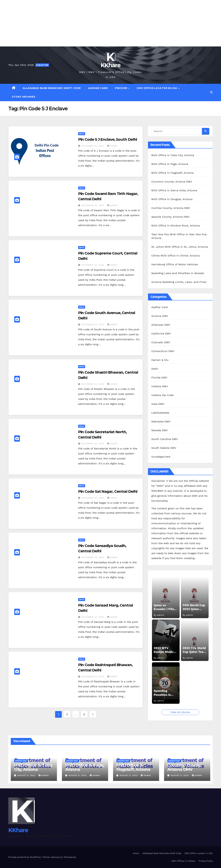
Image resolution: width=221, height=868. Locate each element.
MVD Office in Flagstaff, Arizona (172, 173)
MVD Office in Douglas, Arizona (172, 199)
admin (112, 146)
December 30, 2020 (93, 146)
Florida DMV (159, 378)
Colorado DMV (161, 342)
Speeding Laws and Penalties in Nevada (178, 273)
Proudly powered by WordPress (25, 857)
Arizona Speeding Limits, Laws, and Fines (179, 282)
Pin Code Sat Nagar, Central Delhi (108, 491)
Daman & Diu (160, 360)
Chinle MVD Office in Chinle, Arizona (175, 256)
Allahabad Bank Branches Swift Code (52, 88)
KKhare (110, 65)
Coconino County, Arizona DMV (172, 182)
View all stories (180, 712)
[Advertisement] (99, 23)
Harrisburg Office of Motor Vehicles (175, 264)
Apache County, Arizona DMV (170, 217)
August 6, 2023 (27, 775)
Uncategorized (161, 457)
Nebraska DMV (161, 421)
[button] (211, 92)
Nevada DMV (160, 430)
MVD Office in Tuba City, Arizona (173, 155)
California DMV (161, 334)
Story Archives (24, 97)
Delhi (82, 134)
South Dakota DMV (164, 448)
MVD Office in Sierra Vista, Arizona (174, 190)
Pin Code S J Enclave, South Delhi (108, 139)
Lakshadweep (160, 413)
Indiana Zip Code (162, 395)
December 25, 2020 (93, 205)
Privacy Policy (206, 861)
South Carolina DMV (165, 439)
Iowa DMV (158, 404)
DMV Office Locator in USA (157, 88)
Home (136, 853)
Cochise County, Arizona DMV (171, 208)
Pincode (122, 88)
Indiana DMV (160, 386)
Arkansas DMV (161, 325)
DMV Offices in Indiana (183, 861)
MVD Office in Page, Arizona (170, 164)
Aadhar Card (98, 88)
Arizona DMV (160, 316)
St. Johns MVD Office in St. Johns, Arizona (179, 247)
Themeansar (70, 857)
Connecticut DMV (163, 351)
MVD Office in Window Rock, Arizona (175, 226)
